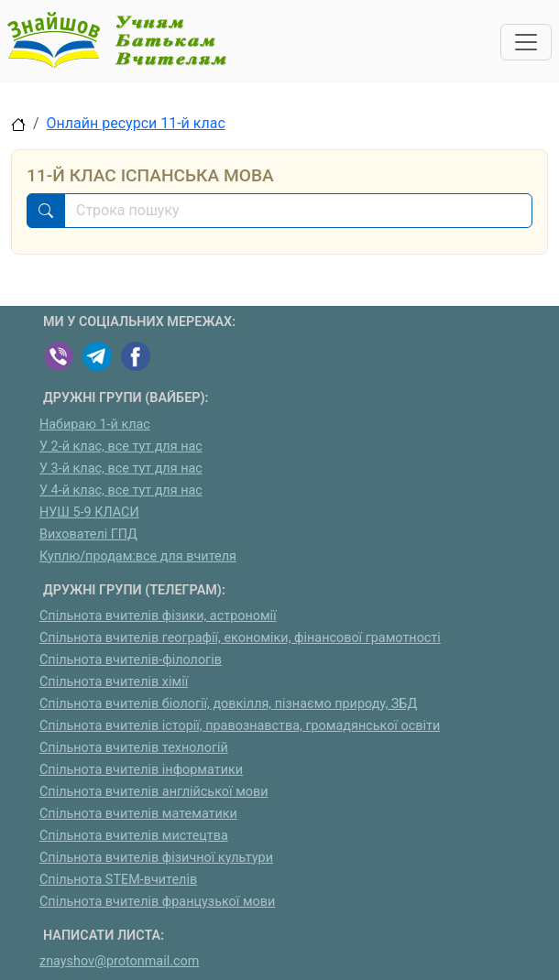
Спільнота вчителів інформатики (141, 770)
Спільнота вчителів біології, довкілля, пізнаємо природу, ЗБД (228, 704)
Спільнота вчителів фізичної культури (156, 858)
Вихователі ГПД (88, 534)
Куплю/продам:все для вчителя (138, 556)
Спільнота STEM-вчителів (118, 880)
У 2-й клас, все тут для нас (121, 446)
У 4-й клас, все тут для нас (121, 490)
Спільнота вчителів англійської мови (154, 792)
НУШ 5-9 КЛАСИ (89, 512)
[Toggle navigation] (526, 42)
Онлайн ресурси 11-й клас (136, 123)
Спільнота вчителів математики (138, 814)
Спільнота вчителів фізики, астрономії (158, 616)
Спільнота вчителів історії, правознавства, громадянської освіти (240, 726)
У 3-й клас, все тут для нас (121, 468)
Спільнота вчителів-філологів (131, 660)
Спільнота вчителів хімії (114, 682)
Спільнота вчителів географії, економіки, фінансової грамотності (240, 638)
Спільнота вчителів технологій (134, 748)
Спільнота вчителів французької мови (157, 902)
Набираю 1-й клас (95, 425)
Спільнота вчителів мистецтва (134, 836)
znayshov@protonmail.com (119, 961)
